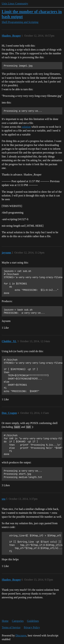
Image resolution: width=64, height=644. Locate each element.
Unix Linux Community (15, 4)
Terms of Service (11, 627)
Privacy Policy (32, 627)
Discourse (21, 635)
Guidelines (33, 621)
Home (5, 621)
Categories (18, 621)
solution (26, 127)
